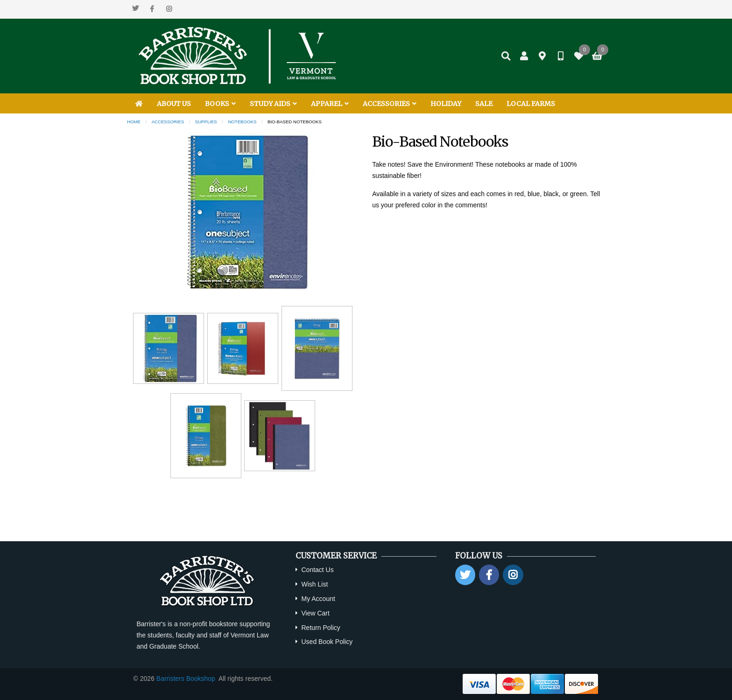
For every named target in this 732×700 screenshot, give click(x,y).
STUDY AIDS (273, 104)
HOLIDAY (446, 104)
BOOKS (220, 104)
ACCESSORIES (390, 104)
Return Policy (320, 628)
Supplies (206, 122)
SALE (484, 104)
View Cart (315, 613)
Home (134, 122)
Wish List (314, 584)
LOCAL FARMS (531, 104)
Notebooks (242, 122)
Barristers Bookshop (186, 679)
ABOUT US (174, 104)
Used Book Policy (327, 642)
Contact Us (317, 570)
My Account (318, 599)
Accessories (168, 122)
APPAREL (330, 104)
